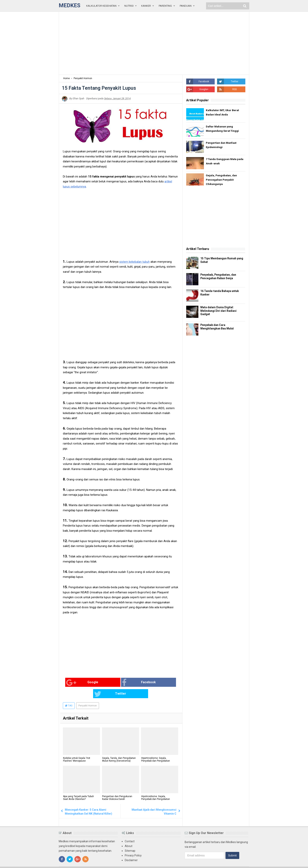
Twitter (153, 683)
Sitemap (130, 840)
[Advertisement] (154, 43)
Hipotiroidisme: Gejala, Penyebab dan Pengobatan (155, 787)
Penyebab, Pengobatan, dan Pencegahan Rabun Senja (220, 277)
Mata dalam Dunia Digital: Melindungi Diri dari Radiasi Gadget (219, 311)
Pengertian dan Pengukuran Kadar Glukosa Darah (117, 787)
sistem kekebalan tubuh (134, 262)
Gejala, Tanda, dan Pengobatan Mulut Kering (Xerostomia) (119, 748)
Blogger (244, 862)
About (129, 835)
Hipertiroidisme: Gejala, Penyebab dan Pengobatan (155, 748)
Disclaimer (131, 849)
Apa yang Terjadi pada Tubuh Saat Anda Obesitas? (78, 787)
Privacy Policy (133, 844)
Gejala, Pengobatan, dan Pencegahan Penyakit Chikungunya (222, 180)
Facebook (115, 683)
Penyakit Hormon (88, 694)
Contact (130, 830)
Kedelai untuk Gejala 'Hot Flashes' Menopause (76, 748)
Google (76, 683)
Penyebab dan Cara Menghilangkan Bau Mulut (218, 327)
